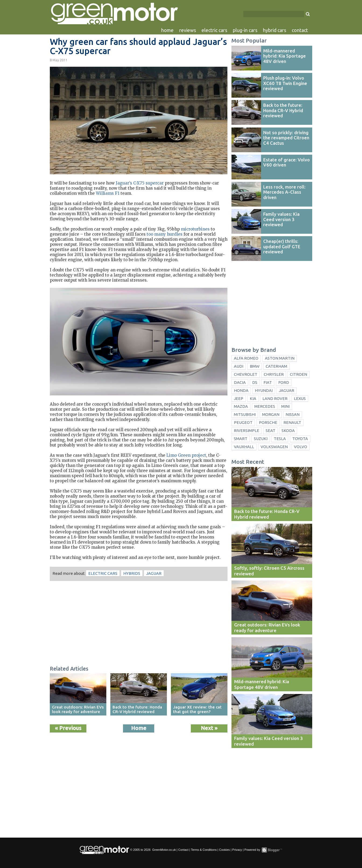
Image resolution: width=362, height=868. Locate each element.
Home (139, 728)
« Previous (68, 728)
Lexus (300, 398)
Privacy (237, 850)
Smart (241, 439)
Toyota (300, 439)
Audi (239, 366)
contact (300, 30)
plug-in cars (245, 30)
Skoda (288, 431)
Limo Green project (186, 455)
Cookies (224, 850)
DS (255, 382)
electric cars (214, 30)
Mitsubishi (245, 414)
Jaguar (154, 573)
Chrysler (274, 374)
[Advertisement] (139, 624)
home (167, 30)
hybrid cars (275, 30)
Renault (292, 422)
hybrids (132, 573)
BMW (255, 366)
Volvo (301, 447)
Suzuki (261, 439)
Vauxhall (244, 447)
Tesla (280, 439)
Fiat (268, 382)
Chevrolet (246, 374)
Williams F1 (108, 193)
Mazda (241, 406)
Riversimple (247, 431)
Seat (270, 431)
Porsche (268, 422)
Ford (284, 382)
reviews (188, 30)
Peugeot (243, 422)
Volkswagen (274, 447)
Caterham (276, 366)
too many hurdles (165, 234)
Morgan (271, 414)
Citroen (298, 374)
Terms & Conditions (204, 850)
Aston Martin (280, 358)
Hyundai (264, 390)
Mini (285, 406)
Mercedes (265, 406)
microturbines (195, 229)
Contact (183, 850)
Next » (209, 728)
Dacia (240, 382)
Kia (253, 398)
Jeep (239, 398)
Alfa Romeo (246, 358)
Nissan (293, 414)
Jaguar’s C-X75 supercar (140, 183)
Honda (241, 390)
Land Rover (275, 398)
